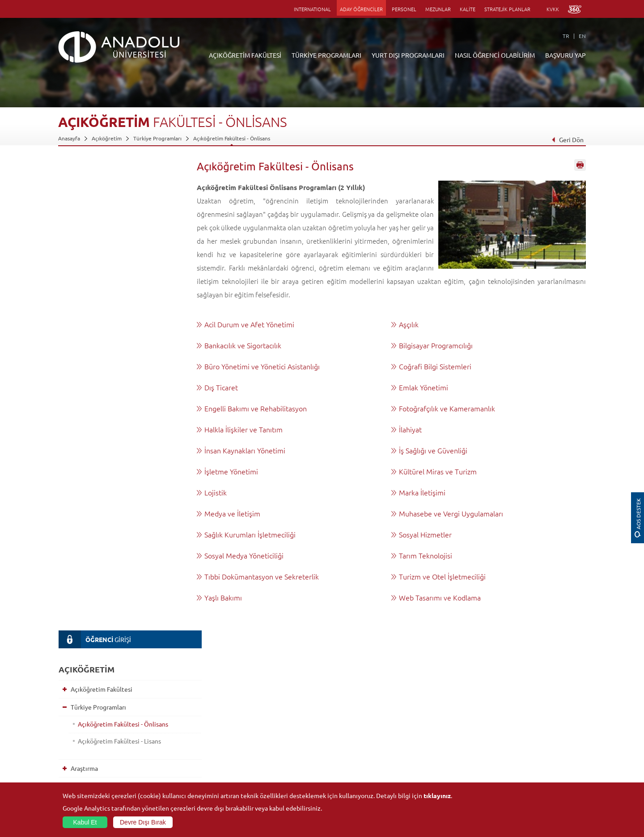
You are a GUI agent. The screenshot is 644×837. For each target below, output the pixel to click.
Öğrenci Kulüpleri (518, 750)
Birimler (419, 699)
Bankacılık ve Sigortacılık (243, 345)
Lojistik (216, 492)
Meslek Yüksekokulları (172, 719)
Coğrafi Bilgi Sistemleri (435, 366)
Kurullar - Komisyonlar (85, 740)
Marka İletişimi (422, 492)
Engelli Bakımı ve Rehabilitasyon (256, 408)
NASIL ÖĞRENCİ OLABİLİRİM (495, 55)
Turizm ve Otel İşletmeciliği (442, 576)
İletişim (79, 442)
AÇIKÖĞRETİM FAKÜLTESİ (245, 55)
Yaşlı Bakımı (223, 597)
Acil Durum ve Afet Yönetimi (249, 324)
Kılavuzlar (82, 406)
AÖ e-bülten (86, 460)
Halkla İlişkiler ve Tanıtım (244, 429)
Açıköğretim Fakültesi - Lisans (118, 271)
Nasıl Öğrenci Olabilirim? (104, 334)
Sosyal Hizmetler (425, 534)
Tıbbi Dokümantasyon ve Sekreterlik (262, 576)
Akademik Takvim (93, 352)
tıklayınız (437, 795)
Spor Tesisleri (512, 730)
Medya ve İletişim (232, 513)
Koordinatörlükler (431, 719)
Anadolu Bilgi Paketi (345, 719)
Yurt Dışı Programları (98, 317)
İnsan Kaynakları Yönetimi (245, 450)
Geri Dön (568, 139)
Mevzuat (69, 771)
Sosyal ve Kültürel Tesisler (527, 699)
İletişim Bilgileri (77, 781)
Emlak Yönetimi (424, 387)
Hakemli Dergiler (429, 740)
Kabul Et (85, 822)
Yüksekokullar (163, 730)
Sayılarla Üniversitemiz (85, 709)
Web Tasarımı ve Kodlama (440, 597)
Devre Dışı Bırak (143, 822)
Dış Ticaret (221, 387)
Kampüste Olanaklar (520, 761)
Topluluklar (509, 740)
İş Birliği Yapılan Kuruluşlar (90, 750)
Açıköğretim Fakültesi (99, 220)
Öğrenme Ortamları (96, 370)
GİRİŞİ (94, 170)
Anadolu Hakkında (80, 699)
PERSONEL (404, 9)
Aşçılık (409, 324)
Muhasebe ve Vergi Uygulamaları (451, 513)
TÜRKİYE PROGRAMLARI (326, 55)
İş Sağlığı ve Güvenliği (433, 450)
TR (566, 36)
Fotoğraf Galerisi (516, 771)
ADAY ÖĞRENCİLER (361, 9)
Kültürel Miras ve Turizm (438, 471)
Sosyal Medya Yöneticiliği (244, 555)
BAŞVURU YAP (566, 55)
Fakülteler (158, 699)
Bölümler (69, 730)
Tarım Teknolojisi (426, 555)
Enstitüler (158, 709)
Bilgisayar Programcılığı (436, 345)
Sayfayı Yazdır (580, 167)
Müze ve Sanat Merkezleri (527, 719)
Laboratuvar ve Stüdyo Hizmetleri (450, 771)
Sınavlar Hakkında (93, 388)
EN (582, 36)
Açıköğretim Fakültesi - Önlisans (232, 138)
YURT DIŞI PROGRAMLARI (408, 55)
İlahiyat (410, 429)
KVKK (553, 9)
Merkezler (421, 709)
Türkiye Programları (157, 138)
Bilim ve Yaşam (427, 781)
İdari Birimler (74, 719)
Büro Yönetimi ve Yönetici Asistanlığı (262, 366)
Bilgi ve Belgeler (78, 761)
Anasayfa (69, 138)
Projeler (419, 730)
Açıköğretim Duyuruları (262, 699)
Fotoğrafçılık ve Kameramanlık (447, 408)
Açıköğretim (107, 138)
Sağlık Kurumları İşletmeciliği (250, 534)
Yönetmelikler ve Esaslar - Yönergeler (120, 424)
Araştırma (82, 299)
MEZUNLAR (438, 9)
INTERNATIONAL (312, 9)
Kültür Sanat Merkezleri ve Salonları (540, 709)
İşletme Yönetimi (231, 471)
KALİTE (468, 9)
